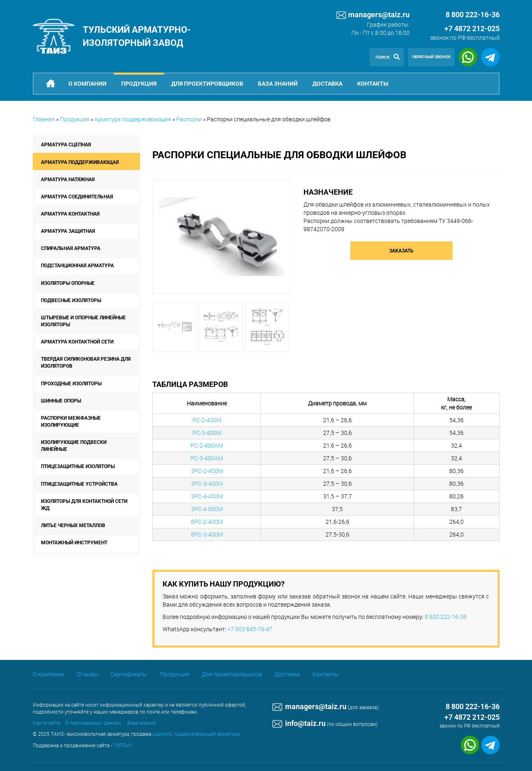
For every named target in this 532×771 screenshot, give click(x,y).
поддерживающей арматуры (207, 734)
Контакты (373, 84)
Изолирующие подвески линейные (74, 446)
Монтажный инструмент (74, 543)
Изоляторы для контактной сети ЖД (84, 505)
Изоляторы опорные (68, 283)
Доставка (327, 84)
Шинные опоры (61, 401)
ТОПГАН (122, 745)
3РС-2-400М (207, 471)
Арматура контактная (70, 214)
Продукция (139, 84)
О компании (87, 84)
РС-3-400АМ (207, 458)
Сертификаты (129, 674)
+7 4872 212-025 (472, 28)
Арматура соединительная (77, 197)
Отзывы (87, 674)
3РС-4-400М (207, 496)
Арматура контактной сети (77, 342)
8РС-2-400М (207, 522)
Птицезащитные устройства (79, 484)
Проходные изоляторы (71, 384)
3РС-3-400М (207, 483)
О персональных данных (93, 723)
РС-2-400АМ (207, 445)
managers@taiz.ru (373, 15)
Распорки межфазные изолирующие (71, 422)
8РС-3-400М (207, 534)
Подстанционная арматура (77, 266)
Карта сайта (46, 723)
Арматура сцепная (66, 145)
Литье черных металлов (73, 525)
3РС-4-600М (207, 509)
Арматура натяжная (68, 180)
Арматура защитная (68, 231)
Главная (44, 119)
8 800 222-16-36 (446, 617)
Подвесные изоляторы (71, 300)
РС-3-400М (207, 433)
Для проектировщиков (207, 84)
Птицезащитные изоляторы (78, 466)
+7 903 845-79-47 (250, 629)
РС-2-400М (207, 420)
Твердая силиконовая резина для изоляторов (86, 363)
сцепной (162, 734)
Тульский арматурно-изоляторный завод (137, 36)
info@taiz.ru (299, 723)
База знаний (278, 84)
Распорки (189, 119)
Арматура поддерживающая (133, 119)
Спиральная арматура (71, 248)
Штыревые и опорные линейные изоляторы (83, 321)
